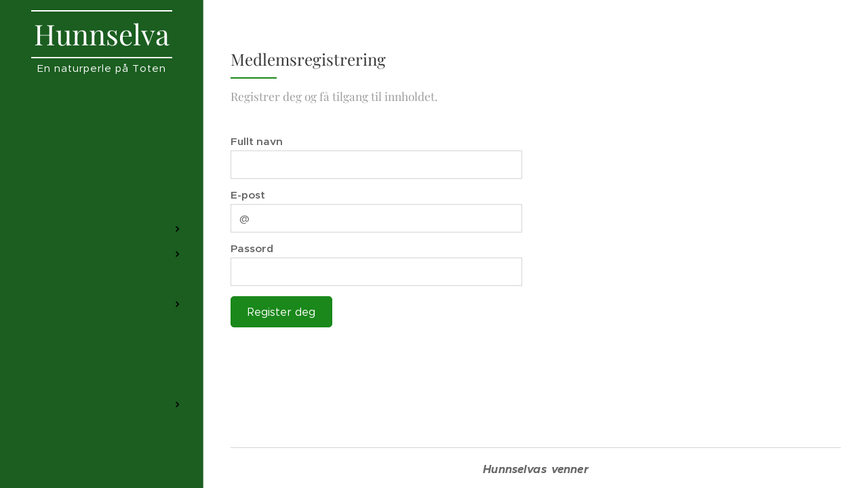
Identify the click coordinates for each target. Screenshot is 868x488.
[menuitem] (102, 139)
